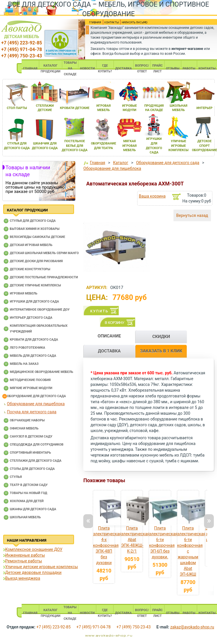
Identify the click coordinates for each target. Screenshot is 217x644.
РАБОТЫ (189, 68)
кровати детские (75, 108)
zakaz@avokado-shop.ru (192, 627)
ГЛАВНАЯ (30, 68)
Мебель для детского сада (33, 356)
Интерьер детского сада (31, 318)
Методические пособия (30, 380)
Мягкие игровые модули (31, 388)
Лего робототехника (28, 348)
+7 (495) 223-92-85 (21, 43)
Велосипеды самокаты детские (37, 237)
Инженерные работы (25, 555)
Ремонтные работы (24, 561)
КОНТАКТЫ (207, 68)
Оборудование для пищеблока (36, 404)
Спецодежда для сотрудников (37, 445)
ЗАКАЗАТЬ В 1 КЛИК (161, 351)
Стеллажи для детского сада (36, 461)
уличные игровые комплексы (179, 146)
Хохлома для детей (27, 501)
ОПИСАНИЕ (109, 336)
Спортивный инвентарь (30, 453)
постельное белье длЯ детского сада (74, 146)
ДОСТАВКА (124, 68)
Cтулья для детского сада (33, 221)
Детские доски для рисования (36, 261)
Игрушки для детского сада (34, 302)
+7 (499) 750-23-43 (21, 56)
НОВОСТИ (87, 68)
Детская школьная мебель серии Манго (44, 253)
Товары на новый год (29, 493)
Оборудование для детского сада (36, 396)
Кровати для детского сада (34, 340)
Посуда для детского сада (32, 412)
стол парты (17, 108)
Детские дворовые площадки (33, 572)
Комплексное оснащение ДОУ (34, 549)
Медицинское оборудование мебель (41, 372)
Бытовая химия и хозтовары (35, 229)
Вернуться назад (192, 215)
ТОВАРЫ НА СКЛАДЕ (70, 68)
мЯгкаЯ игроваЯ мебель (130, 146)
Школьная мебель (25, 517)
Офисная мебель (24, 428)
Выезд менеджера (23, 578)
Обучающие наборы (27, 420)
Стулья (16, 477)
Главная (98, 163)
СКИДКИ (161, 337)
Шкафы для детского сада (33, 509)
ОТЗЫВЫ (173, 68)
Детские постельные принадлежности (44, 277)
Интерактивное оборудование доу (40, 310)
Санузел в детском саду (31, 436)
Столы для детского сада (32, 469)
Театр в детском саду (29, 485)
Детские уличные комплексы (35, 285)
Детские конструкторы (30, 269)
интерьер (205, 108)
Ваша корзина (152, 196)
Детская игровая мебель (31, 245)
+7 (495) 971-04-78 (21, 49)
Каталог (121, 163)
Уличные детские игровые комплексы (41, 567)
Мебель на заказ (24, 364)
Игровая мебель (24, 293)
